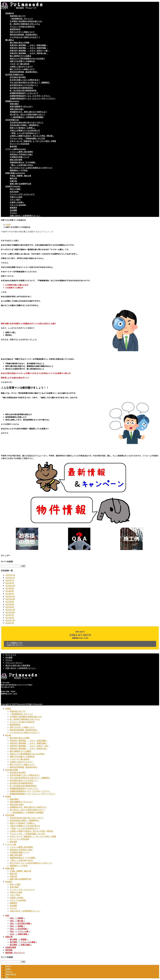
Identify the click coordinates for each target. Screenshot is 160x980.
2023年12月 (10, 596)
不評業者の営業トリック (20, 157)
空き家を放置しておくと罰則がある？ (25, 80)
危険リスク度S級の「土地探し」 (23, 128)
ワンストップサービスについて (22, 194)
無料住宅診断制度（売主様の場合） (24, 35)
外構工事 (13, 181)
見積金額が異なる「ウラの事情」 (23, 162)
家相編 (8, 796)
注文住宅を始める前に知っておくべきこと (27, 122)
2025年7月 (10, 580)
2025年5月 (10, 583)
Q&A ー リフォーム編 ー (20, 931)
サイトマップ (11, 655)
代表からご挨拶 (16, 197)
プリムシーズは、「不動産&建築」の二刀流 (27, 138)
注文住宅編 (10, 815)
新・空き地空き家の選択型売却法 (23, 90)
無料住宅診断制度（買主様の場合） (24, 72)
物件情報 (9, 950)
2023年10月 (10, 599)
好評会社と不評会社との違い (21, 154)
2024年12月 (10, 586)
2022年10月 (10, 612)
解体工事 (13, 178)
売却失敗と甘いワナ (18, 16)
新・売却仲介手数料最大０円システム (25, 24)
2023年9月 (10, 602)
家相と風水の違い (17, 109)
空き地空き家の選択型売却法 (21, 88)
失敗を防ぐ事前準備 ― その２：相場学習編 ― (29, 48)
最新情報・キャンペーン (15, 953)
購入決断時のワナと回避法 (20, 56)
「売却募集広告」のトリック (21, 19)
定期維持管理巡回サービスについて (24, 93)
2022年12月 (10, 610)
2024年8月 (10, 591)
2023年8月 (10, 604)
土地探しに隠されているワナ (21, 66)
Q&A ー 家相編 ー (17, 926)
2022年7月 (10, 615)
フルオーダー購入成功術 (20, 64)
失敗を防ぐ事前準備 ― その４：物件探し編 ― (29, 53)
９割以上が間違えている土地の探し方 (25, 130)
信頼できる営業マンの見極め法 (22, 61)
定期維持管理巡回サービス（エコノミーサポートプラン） (33, 98)
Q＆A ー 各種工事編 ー (19, 934)
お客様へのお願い (17, 202)
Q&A (7, 915)
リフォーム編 (11, 844)
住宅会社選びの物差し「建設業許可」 (25, 125)
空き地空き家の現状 (18, 77)
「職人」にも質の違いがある (21, 165)
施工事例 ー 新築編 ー (19, 939)
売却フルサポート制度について (22, 32)
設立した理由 (15, 189)
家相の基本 (14, 104)
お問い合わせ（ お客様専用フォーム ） (25, 216)
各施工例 (9, 937)
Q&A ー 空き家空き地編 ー (21, 923)
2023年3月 (10, 607)
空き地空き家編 (12, 770)
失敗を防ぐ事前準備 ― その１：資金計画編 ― (29, 45)
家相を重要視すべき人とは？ (21, 106)
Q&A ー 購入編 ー (17, 921)
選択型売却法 (15, 29)
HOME (8, 969)
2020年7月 (10, 623)
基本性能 (13, 146)
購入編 (8, 735)
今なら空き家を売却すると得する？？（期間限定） (30, 82)
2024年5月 (10, 594)
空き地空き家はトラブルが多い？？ (24, 85)
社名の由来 (14, 192)
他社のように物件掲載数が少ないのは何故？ (28, 58)
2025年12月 (10, 575)
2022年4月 (10, 618)
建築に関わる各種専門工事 (20, 184)
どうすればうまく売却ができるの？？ (25, 37)
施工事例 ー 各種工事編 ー (21, 945)
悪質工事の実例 (16, 160)
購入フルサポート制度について (22, 69)
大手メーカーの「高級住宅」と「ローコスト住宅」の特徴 (33, 141)
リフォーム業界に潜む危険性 (21, 152)
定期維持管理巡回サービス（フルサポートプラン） (30, 96)
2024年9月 (10, 588)
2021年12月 (10, 620)
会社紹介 (9, 882)
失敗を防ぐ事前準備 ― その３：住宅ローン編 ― (30, 50)
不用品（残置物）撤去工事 (20, 176)
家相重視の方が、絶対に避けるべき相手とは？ (28, 112)
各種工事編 (10, 868)
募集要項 (13, 208)
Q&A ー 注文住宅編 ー (19, 929)
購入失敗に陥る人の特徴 (20, 42)
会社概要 (13, 210)
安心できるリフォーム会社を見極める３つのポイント (31, 168)
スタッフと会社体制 (18, 205)
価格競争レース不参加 (19, 170)
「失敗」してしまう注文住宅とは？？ (25, 133)
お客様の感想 (11, 947)
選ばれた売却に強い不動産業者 (18, 665)
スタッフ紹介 (15, 200)
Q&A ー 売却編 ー (17, 918)
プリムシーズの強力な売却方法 (22, 27)
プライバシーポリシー (14, 663)
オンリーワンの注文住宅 (20, 144)
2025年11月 (10, 578)
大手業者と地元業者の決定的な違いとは (26, 21)
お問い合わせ (11, 974)
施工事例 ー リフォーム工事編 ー (24, 942)
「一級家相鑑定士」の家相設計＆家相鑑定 (27, 117)
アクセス (13, 213)
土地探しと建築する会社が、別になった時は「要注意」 (32, 136)
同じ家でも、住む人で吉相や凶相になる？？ (28, 114)
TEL (7, 977)
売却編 (8, 709)
